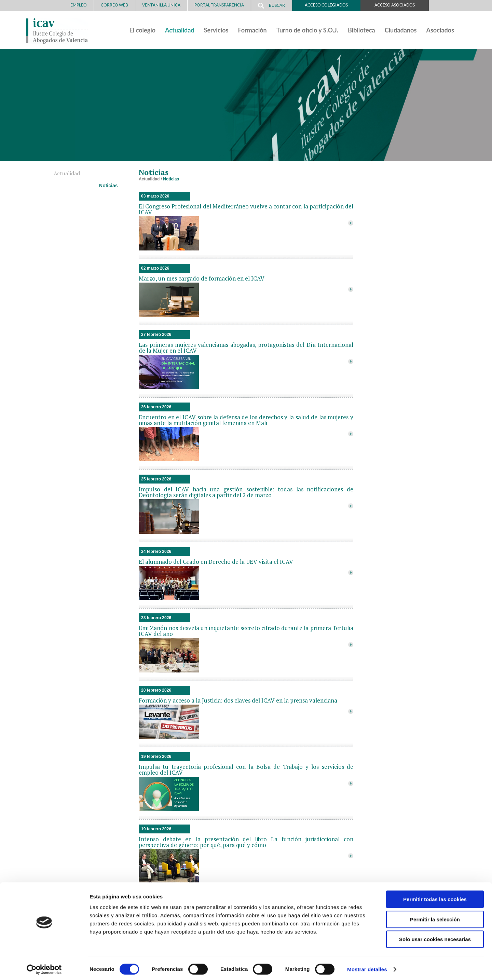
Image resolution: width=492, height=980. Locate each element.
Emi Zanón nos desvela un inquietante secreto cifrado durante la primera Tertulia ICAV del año (246, 631)
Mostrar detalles (367, 967)
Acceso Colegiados (326, 5)
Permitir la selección (435, 917)
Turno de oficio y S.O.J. (307, 30)
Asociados (440, 30)
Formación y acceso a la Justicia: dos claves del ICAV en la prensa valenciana (238, 700)
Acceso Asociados (395, 5)
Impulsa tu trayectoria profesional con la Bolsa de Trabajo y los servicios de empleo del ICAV (246, 770)
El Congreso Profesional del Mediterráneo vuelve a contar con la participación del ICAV (246, 209)
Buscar (271, 6)
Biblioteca (361, 30)
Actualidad (180, 30)
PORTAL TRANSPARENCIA (219, 5)
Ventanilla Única (161, 5)
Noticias (108, 186)
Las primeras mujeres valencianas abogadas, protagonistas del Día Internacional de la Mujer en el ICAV (246, 348)
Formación (252, 30)
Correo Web (114, 5)
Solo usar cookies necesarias (435, 936)
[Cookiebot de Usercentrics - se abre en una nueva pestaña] (44, 967)
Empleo (79, 5)
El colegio (143, 30)
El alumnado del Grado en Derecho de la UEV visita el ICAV (216, 562)
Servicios (216, 30)
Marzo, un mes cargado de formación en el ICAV (202, 278)
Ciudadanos (401, 30)
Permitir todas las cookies (435, 896)
